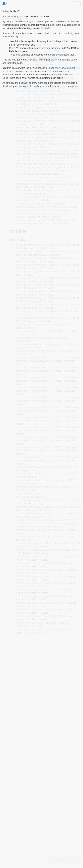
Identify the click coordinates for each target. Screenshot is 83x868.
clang (65, 60)
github (75, 86)
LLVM (54, 60)
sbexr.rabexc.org (11, 71)
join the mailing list (35, 86)
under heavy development (61, 68)
